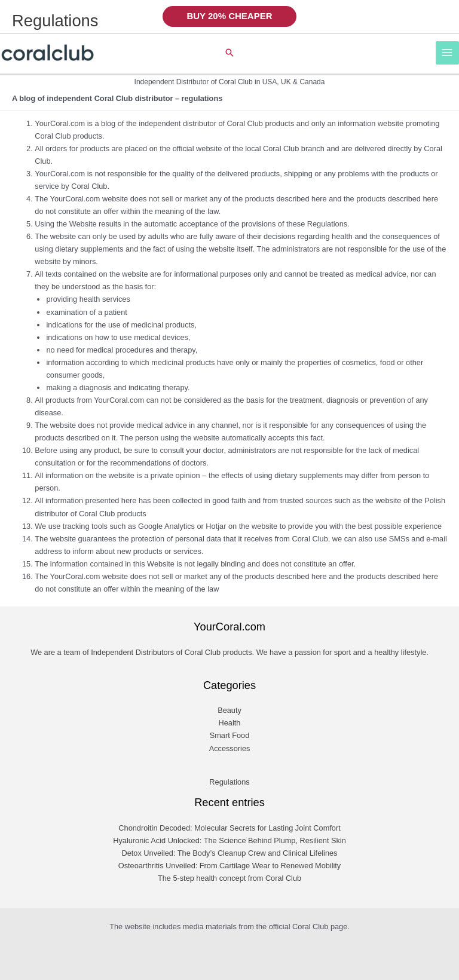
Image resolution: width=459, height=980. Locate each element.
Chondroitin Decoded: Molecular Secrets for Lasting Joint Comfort (229, 828)
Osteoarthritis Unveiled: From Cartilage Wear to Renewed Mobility (230, 866)
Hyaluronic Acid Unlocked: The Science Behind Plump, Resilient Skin (229, 840)
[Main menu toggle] (447, 53)
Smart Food (230, 735)
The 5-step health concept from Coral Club (229, 878)
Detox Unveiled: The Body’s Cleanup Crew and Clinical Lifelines (230, 853)
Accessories (230, 748)
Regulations (229, 782)
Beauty (229, 710)
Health (230, 723)
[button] (229, 16)
